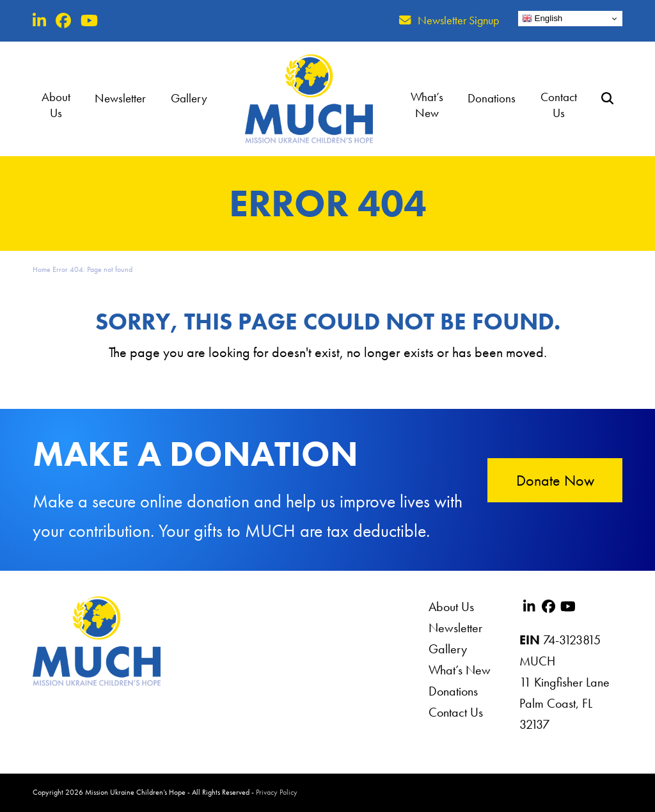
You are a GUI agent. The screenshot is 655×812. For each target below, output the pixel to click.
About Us (451, 607)
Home (42, 269)
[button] (615, 99)
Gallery (448, 649)
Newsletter (455, 628)
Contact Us (456, 712)
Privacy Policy (277, 792)
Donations (453, 691)
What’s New (460, 670)
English (542, 19)
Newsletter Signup (458, 20)
